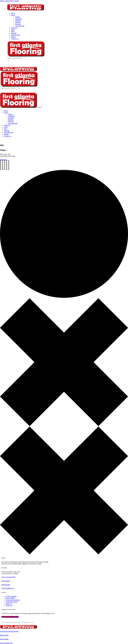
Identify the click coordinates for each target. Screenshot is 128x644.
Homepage (3, 159)
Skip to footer (15, 1)
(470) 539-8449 (6, 581)
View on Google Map (8, 577)
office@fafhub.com (6, 643)
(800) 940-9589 (6, 585)
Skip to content (5, 1)
